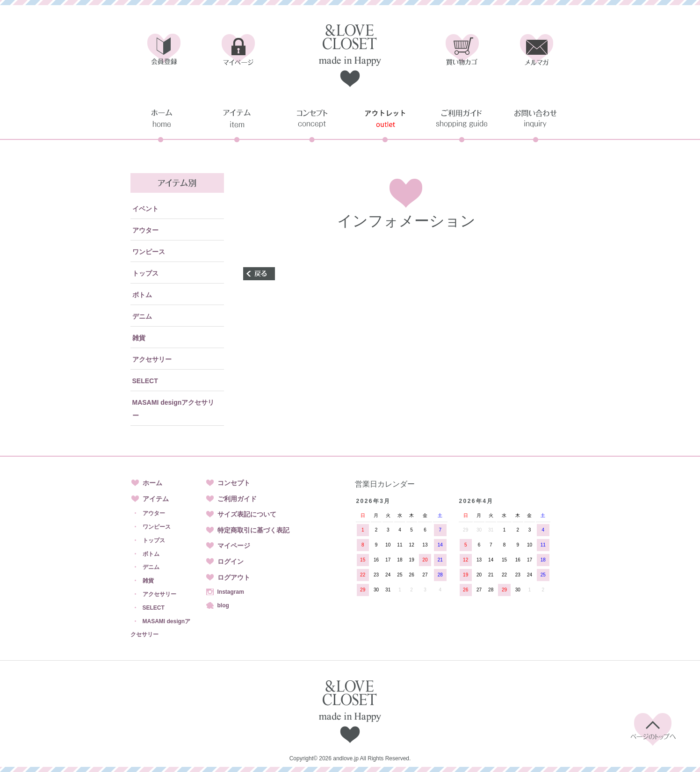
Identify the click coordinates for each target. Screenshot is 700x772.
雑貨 (139, 338)
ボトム (142, 295)
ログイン (231, 561)
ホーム (152, 483)
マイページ (234, 546)
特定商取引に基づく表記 (253, 530)
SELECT (145, 381)
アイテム (156, 499)
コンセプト (234, 483)
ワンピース (149, 252)
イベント (145, 209)
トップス (145, 273)
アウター (145, 230)
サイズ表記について (247, 514)
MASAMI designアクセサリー (173, 409)
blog (223, 605)
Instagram (231, 592)
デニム (142, 316)
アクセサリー (152, 359)
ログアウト (234, 577)
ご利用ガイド (237, 499)
